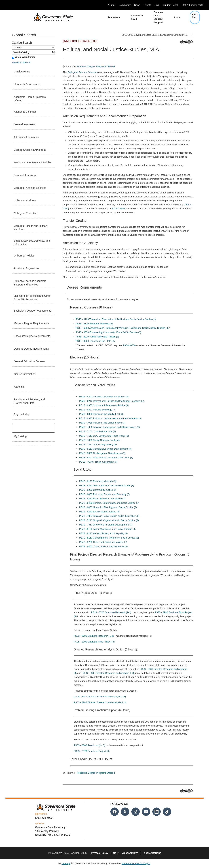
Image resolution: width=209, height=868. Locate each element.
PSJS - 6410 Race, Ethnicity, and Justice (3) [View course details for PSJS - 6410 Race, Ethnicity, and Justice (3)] (102, 499)
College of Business (25, 201)
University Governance (27, 84)
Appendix (19, 387)
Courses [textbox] (17, 48)
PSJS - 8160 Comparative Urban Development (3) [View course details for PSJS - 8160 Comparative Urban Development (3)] (105, 449)
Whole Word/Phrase (25, 57)
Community (125, 5)
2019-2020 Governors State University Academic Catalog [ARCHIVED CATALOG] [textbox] (158, 35)
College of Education (26, 213)
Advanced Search (21, 62)
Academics (114, 17)
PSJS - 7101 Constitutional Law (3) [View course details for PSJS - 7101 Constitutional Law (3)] (97, 431)
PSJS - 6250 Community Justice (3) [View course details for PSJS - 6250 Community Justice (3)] (98, 490)
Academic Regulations (27, 268)
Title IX (115, 853)
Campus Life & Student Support (158, 17)
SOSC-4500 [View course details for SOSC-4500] (118, 209)
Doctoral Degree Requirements (31, 349)
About (177, 17)
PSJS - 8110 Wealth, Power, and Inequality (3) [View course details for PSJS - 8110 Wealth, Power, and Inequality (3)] (103, 533)
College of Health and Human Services (31, 228)
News (137, 5)
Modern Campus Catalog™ (136, 863)
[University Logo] (50, 17)
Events (147, 5)
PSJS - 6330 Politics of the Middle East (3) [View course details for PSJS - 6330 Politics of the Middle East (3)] (101, 414)
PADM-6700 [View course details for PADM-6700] (129, 345)
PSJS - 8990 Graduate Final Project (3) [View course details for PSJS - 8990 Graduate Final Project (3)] (94, 642)
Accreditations (152, 853)
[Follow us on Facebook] (115, 812)
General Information (25, 124)
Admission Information (27, 137)
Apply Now (195, 17)
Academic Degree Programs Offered (30, 99)
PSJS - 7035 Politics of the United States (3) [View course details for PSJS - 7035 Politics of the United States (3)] (102, 423)
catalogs (66, 863)
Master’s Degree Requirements (31, 323)
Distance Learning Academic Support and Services (30, 283)
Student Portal (170, 5)
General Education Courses (29, 361)
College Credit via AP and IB (30, 150)
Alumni (111, 5)
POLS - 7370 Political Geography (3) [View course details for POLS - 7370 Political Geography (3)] (98, 462)
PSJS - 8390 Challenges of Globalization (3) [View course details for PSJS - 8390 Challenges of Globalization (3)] (102, 453)
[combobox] (157, 35)
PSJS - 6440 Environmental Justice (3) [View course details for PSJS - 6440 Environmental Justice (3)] (99, 512)
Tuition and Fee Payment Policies (33, 162)
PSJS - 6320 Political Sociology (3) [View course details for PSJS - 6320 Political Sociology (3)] (97, 410)
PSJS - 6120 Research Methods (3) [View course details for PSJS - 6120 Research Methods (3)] (94, 324)
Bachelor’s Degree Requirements (33, 311)
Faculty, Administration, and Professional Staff (29, 401)
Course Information (25, 374)
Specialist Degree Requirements (32, 336)
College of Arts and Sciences (30, 188)
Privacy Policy (100, 853)
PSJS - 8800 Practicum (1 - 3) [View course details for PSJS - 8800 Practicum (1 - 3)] (89, 745)
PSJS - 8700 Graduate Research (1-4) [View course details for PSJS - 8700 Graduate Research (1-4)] (111, 612)
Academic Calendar (25, 112)
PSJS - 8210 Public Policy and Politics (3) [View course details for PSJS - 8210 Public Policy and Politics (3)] (97, 337)
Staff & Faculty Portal (193, 5)
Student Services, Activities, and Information (32, 243)
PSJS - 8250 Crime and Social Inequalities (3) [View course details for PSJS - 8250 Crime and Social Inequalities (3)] (103, 542)
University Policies (24, 256)
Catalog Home (22, 72)
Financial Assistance (25, 175)
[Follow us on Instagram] (136, 812)
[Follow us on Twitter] (125, 812)
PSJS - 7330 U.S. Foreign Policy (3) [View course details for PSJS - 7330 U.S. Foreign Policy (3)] (98, 444)
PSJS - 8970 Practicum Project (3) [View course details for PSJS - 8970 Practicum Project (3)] (92, 751)
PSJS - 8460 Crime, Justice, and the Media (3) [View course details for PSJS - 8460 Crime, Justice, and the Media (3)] (103, 546)
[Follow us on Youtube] (146, 812)
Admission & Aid (137, 17)
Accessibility (130, 853)
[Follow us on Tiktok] (167, 812)
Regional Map (22, 414)
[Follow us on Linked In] (157, 812)
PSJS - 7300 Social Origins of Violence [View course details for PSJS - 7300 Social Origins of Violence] (99, 440)
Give (157, 5)
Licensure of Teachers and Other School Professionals (32, 298)
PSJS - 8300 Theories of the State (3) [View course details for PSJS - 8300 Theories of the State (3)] (95, 341)
